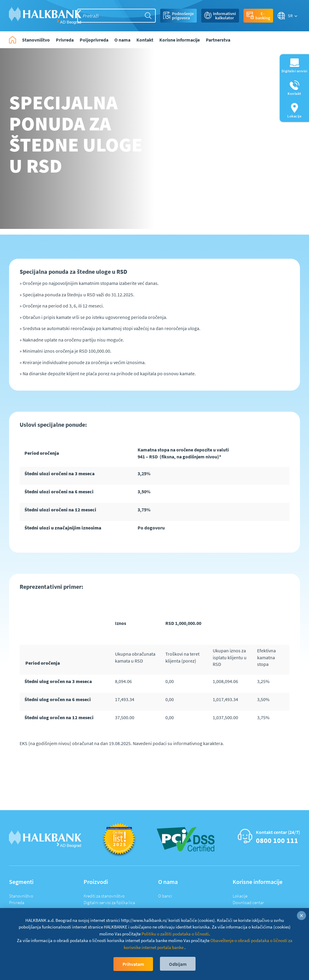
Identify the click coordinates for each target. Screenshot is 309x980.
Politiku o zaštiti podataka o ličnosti (175, 934)
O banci (165, 896)
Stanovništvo (21, 896)
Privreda (17, 902)
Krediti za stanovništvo (104, 896)
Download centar (248, 902)
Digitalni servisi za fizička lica (109, 902)
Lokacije (240, 896)
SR (290, 16)
